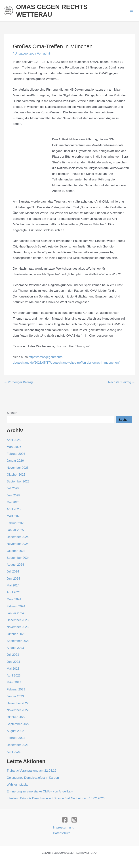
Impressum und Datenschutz (64, 830)
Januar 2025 (15, 530)
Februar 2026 (16, 454)
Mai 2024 (13, 585)
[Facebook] (65, 820)
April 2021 (14, 752)
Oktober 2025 (16, 475)
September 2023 (18, 641)
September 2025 (18, 481)
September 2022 (18, 724)
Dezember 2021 (18, 745)
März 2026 (14, 447)
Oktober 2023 (16, 634)
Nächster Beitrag (122, 382)
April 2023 (14, 676)
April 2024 (14, 592)
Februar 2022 (16, 738)
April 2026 (14, 440)
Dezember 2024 (18, 537)
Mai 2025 (13, 502)
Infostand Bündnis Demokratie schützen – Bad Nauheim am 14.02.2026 (56, 798)
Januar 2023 (15, 696)
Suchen (12, 413)
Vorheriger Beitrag (18, 382)
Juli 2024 (13, 572)
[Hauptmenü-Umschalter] (131, 11)
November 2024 (18, 544)
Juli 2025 (13, 488)
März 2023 (14, 682)
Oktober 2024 (16, 551)
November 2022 (18, 710)
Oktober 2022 (16, 717)
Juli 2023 (13, 655)
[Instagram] (74, 820)
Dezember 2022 (18, 703)
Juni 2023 (13, 662)
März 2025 (14, 516)
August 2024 (15, 565)
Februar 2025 (16, 523)
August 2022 (15, 731)
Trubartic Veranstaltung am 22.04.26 (31, 771)
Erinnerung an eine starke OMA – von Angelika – (40, 791)
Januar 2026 (15, 461)
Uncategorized (24, 54)
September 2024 (18, 558)
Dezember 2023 (18, 620)
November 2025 (18, 468)
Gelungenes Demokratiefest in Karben (33, 778)
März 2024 (14, 599)
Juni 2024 (13, 579)
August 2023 (15, 648)
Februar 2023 (16, 689)
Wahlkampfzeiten (18, 785)
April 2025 (14, 509)
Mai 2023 (13, 669)
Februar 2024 (16, 606)
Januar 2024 (15, 613)
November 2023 (18, 627)
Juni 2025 (13, 495)
